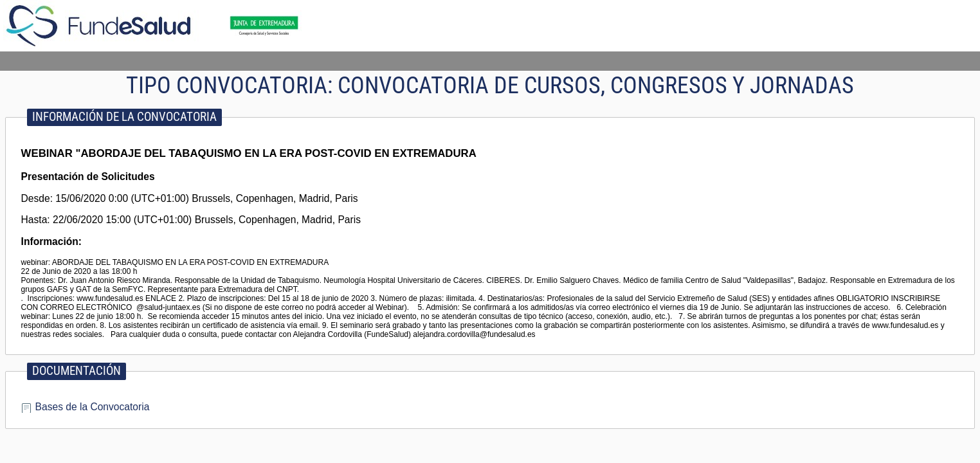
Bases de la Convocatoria (93, 407)
